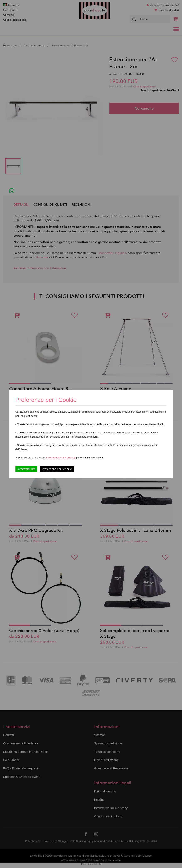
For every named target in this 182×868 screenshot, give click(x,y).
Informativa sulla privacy (61, 457)
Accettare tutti (26, 469)
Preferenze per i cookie (57, 469)
